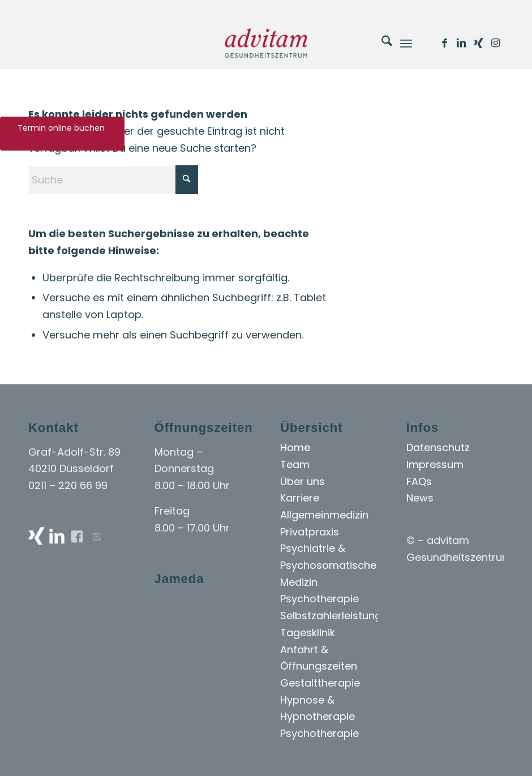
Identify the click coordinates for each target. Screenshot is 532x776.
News (420, 498)
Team (295, 464)
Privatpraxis (310, 532)
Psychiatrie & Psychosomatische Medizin (328, 565)
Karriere (300, 498)
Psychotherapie (319, 599)
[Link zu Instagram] (495, 43)
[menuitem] (381, 43)
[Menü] (406, 43)
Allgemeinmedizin (324, 515)
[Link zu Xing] (478, 43)
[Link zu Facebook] (444, 43)
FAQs (419, 481)
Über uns (303, 481)
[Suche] (381, 43)
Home (295, 447)
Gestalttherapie (320, 683)
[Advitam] (266, 43)
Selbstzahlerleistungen (337, 616)
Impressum (435, 464)
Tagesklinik (308, 633)
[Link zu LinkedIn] (461, 43)
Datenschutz (438, 447)
